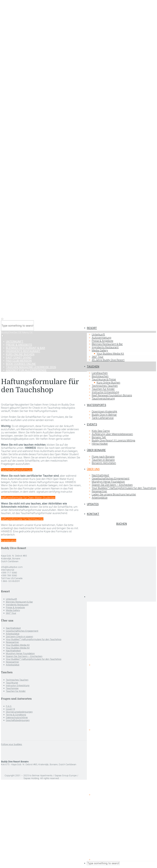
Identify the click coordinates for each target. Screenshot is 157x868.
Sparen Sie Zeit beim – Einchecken (112, 485)
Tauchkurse (12, 683)
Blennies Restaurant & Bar (107, 344)
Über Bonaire (96, 450)
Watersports (96, 405)
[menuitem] (121, 597)
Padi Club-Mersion (19, 361)
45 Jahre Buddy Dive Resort (108, 360)
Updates (93, 504)
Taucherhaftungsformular (17, 470)
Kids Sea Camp (101, 431)
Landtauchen (100, 373)
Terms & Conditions (16, 715)
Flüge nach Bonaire (103, 457)
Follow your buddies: (12, 744)
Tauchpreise (12, 688)
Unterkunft (98, 334)
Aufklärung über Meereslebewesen (112, 434)
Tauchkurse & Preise (104, 379)
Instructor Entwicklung (105, 392)
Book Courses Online (21, 364)
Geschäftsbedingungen (18, 720)
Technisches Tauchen (105, 386)
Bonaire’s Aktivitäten (104, 463)
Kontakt (93, 514)
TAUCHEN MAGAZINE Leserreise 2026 (31, 367)
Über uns (93, 469)
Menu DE (28, 332)
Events (92, 424)
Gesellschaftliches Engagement (111, 478)
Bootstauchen (100, 376)
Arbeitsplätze (100, 498)
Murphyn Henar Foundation (108, 482)
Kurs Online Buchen (108, 382)
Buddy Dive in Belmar (104, 415)
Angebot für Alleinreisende (26, 370)
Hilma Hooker (100, 444)
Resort (92, 328)
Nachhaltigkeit (100, 475)
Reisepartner (99, 491)
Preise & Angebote (102, 341)
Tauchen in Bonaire (103, 460)
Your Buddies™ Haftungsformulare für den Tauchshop (124, 488)
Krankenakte (9, 540)
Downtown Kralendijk (104, 411)
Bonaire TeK (99, 437)
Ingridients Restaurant (105, 347)
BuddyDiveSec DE (12, 332)
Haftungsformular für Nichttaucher (22, 519)
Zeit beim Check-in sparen (19, 637)
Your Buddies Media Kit (110, 354)
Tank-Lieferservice (103, 418)
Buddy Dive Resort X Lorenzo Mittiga (113, 440)
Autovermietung (101, 338)
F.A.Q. (9, 706)
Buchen (122, 524)
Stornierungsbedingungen (19, 712)
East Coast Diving (19, 357)
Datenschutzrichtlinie (17, 717)
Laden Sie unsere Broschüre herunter (114, 494)
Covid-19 (10, 709)
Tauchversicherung (103, 398)
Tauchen (93, 366)
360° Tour (98, 357)
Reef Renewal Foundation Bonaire (112, 395)
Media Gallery (100, 350)
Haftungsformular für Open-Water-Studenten (28, 498)
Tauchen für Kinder (103, 389)
